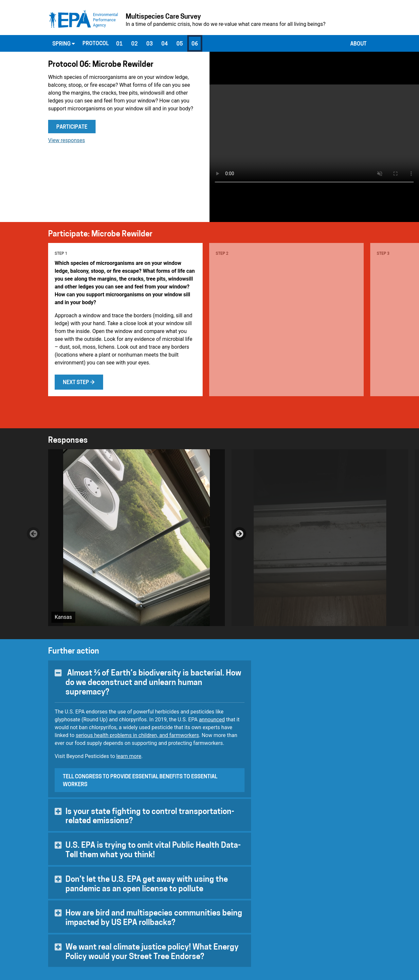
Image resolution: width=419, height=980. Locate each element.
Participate (72, 127)
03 (150, 44)
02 (135, 44)
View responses (67, 140)
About (358, 44)
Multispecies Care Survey (163, 17)
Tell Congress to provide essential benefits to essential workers (140, 781)
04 (165, 44)
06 (195, 44)
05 (180, 44)
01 (119, 44)
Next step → (79, 383)
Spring (64, 44)
